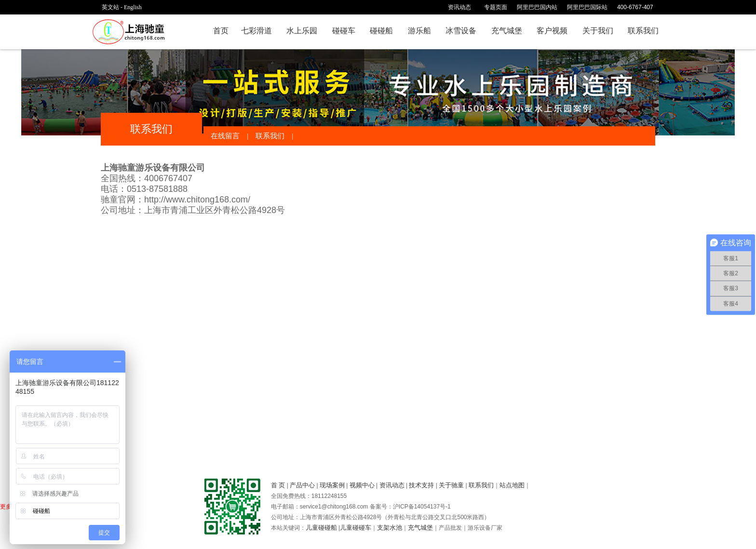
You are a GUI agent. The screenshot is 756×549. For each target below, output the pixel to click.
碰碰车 (344, 31)
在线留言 (225, 136)
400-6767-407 (639, 7)
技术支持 (421, 485)
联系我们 (643, 31)
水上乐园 (302, 31)
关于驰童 (451, 485)
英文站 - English (122, 7)
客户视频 (552, 31)
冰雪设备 (461, 31)
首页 (221, 31)
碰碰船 (381, 31)
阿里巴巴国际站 (587, 7)
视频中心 (362, 485)
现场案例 (332, 485)
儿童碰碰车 (356, 528)
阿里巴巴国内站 (537, 7)
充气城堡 (507, 31)
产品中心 (302, 485)
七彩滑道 (256, 31)
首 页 (278, 485)
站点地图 (512, 485)
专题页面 (496, 7)
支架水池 (390, 528)
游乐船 (419, 31)
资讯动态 (392, 485)
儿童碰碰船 (321, 528)
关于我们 (598, 31)
